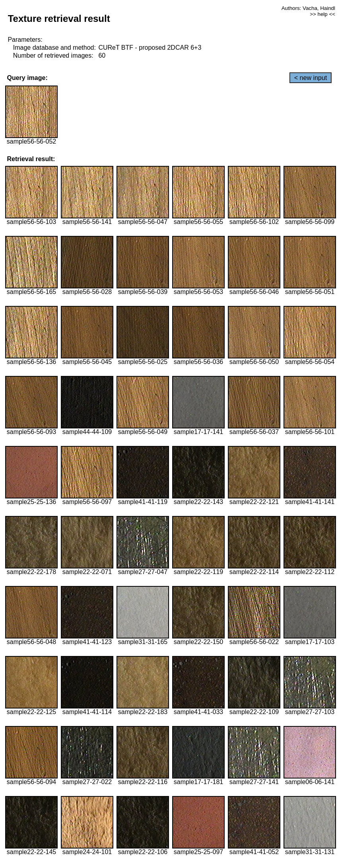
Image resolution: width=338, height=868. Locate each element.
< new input (311, 78)
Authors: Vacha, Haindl (308, 8)
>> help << (322, 14)
